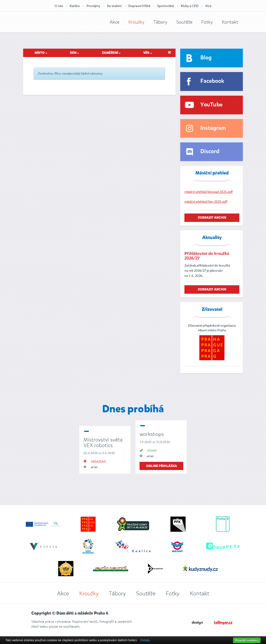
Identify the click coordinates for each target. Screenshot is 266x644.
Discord (210, 152)
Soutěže (184, 22)
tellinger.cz (223, 623)
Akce (115, 22)
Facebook (212, 81)
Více (208, 6)
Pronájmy (93, 6)
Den (74, 53)
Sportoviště (165, 6)
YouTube (211, 105)
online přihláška (162, 466)
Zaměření (111, 53)
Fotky (207, 22)
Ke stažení (114, 6)
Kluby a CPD (190, 6)
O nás (59, 6)
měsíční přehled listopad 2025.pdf (208, 192)
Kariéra (75, 6)
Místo (41, 53)
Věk (148, 53)
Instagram (213, 128)
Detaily (145, 640)
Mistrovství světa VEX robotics (103, 443)
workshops (152, 434)
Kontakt (230, 22)
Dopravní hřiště (139, 6)
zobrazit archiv (212, 218)
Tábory (160, 22)
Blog (206, 58)
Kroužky (136, 22)
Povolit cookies (247, 640)
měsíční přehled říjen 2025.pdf (206, 202)
